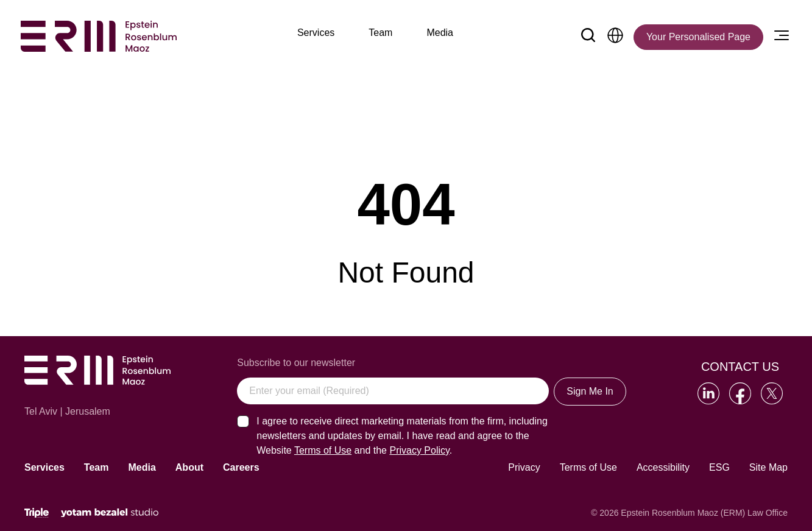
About (189, 467)
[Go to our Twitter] (772, 393)
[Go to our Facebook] (740, 393)
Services (44, 467)
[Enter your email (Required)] (393, 391)
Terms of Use (588, 467)
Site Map (768, 467)
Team (97, 467)
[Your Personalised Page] (698, 37)
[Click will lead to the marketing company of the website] (37, 513)
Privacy (524, 467)
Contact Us (740, 367)
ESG (719, 467)
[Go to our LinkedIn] (708, 393)
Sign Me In (590, 391)
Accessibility (663, 467)
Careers (241, 467)
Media (142, 467)
